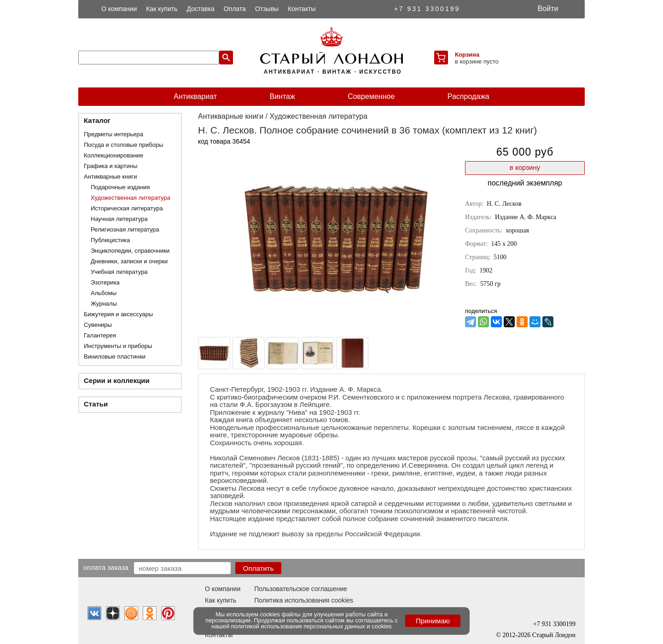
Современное (371, 96)
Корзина (467, 55)
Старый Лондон (554, 635)
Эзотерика (105, 282)
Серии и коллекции (117, 380)
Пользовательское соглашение (301, 589)
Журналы (104, 304)
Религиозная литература (125, 229)
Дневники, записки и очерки (129, 261)
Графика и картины (110, 166)
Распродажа (468, 96)
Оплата (235, 9)
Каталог (97, 120)
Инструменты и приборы (118, 346)
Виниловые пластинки (115, 357)
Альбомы (104, 293)
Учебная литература (119, 272)
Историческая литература (127, 208)
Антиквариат (195, 96)
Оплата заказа (106, 567)
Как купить (162, 9)
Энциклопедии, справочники (130, 251)
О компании (119, 9)
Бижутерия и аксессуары (118, 314)
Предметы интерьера (113, 134)
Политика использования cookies (304, 600)
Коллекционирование (113, 155)
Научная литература (119, 219)
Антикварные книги (110, 177)
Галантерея (100, 335)
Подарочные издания (120, 187)
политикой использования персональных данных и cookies (311, 626)
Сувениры (98, 325)
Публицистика (110, 240)
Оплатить (259, 568)
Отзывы (267, 9)
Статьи (96, 404)
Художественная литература (131, 198)
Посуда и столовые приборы (124, 145)
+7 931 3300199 (427, 9)
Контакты (302, 9)
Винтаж (282, 96)
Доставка (201, 9)
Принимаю (433, 621)
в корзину (525, 167)
